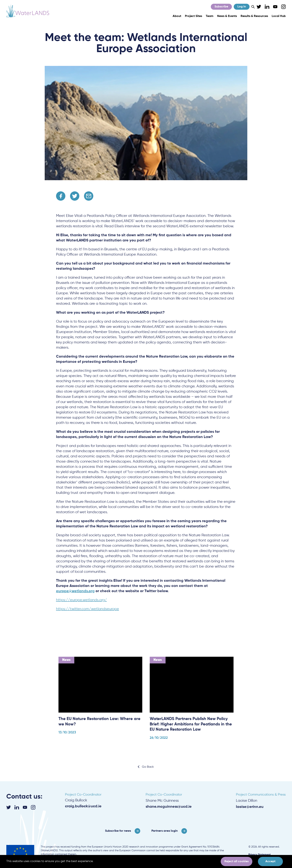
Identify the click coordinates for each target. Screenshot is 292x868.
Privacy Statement (260, 855)
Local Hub (279, 16)
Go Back (148, 767)
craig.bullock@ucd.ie (83, 806)
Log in (242, 7)
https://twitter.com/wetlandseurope (88, 609)
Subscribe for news (118, 831)
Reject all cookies (237, 861)
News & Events (227, 16)
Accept (270, 861)
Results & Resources (254, 16)
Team (210, 16)
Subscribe (221, 7)
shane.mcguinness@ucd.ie (169, 807)
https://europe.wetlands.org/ (81, 600)
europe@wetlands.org (75, 591)
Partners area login (165, 831)
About (177, 16)
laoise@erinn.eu (250, 807)
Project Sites (193, 16)
